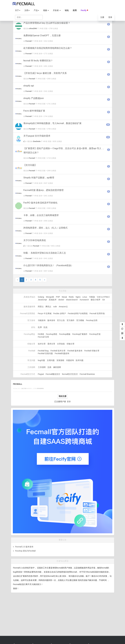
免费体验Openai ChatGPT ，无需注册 (42, 35)
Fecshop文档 (92, 320)
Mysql (64, 297)
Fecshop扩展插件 (80, 334)
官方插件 (71, 320)
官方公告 (61, 320)
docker (61, 300)
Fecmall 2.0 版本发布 (24, 547)
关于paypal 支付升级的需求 (37, 136)
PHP (58, 297)
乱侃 (45, 327)
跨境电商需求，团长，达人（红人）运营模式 (45, 228)
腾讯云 (48, 307)
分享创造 (61, 344)
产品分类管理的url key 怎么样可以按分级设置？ (47, 23)
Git (104, 300)
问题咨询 (70, 360)
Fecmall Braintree (87, 374)
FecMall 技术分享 (58, 351)
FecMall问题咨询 (62, 353)
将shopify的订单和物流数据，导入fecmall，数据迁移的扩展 (52, 123)
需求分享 (51, 344)
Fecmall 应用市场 (97, 313)
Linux (85, 297)
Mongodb (50, 297)
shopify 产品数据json (34, 98)
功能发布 (42, 320)
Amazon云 (63, 307)
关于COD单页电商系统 (35, 240)
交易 (49, 367)
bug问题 (41, 360)
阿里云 (41, 307)
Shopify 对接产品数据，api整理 (39, 178)
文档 (27, 10)
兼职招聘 (57, 367)
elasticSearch (72, 300)
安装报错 (60, 360)
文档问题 (51, 360)
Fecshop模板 (65, 334)
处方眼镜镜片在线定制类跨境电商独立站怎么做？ (48, 48)
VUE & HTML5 (103, 297)
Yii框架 (92, 297)
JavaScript (42, 300)
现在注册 (63, 396)
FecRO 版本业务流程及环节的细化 (40, 203)
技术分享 (42, 344)
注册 (102, 17)
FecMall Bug (43, 351)
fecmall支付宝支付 (70, 374)
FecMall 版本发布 (75, 351)
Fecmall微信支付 (53, 374)
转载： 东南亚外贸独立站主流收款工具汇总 (45, 253)
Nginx (78, 297)
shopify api (29, 86)
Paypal (41, 374)
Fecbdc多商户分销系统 (78, 313)
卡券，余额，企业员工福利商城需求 (41, 215)
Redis (71, 297)
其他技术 (53, 300)
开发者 (57, 10)
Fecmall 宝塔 (43, 337)
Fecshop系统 (52, 334)
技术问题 (80, 360)
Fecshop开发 (95, 334)
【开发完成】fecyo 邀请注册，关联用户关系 (45, 73)
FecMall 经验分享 (92, 351)
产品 (36, 10)
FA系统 (41, 334)
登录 (110, 17)
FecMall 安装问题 (45, 353)
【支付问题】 (30, 165)
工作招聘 (42, 367)
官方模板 (80, 320)
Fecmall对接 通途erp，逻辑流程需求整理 (44, 190)
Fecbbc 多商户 (60, 313)
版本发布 (51, 320)
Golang (41, 297)
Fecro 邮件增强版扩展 (34, 111)
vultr (55, 307)
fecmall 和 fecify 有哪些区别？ (38, 61)
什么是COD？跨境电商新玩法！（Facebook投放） (48, 265)
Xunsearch (84, 300)
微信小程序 (96, 300)
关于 (18, 10)
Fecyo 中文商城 (45, 313)
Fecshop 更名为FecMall (25, 551)
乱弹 (40, 327)
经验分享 (71, 344)
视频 (46, 10)
